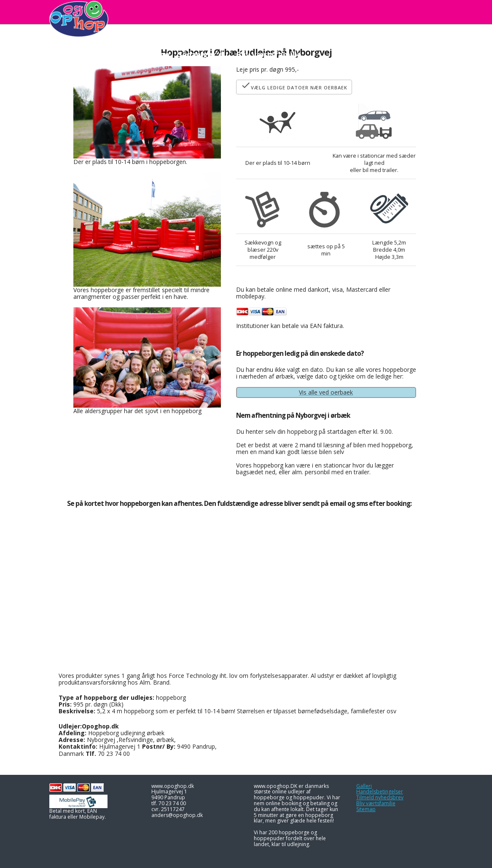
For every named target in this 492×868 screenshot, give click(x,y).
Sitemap (366, 809)
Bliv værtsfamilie (376, 803)
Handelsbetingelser (380, 791)
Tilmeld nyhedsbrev (380, 797)
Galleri (364, 786)
